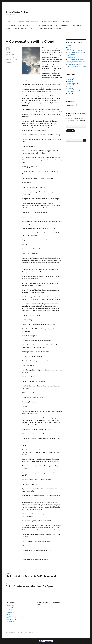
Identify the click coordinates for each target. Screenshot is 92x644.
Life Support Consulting (44, 29)
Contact (24, 29)
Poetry (34, 25)
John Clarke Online (17, 12)
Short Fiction (11, 620)
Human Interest (11, 611)
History (9, 609)
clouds (8, 59)
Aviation (9, 606)
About (8, 29)
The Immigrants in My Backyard (76, 59)
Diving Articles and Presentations (28, 22)
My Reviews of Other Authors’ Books (18, 25)
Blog (14, 22)
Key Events (64, 25)
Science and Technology (13, 618)
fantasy (12, 59)
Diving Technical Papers (49, 22)
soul (11, 63)
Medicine (9, 613)
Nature (8, 57)
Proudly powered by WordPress (25, 632)
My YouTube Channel (45, 25)
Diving (9, 608)
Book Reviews (64, 22)
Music (9, 614)
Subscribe (70, 131)
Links (56, 25)
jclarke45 (8, 52)
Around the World (76, 25)
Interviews (16, 29)
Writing (12, 57)
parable (8, 63)
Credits (31, 29)
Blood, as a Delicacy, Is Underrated (76, 51)
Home (8, 22)
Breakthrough (59, 29)
